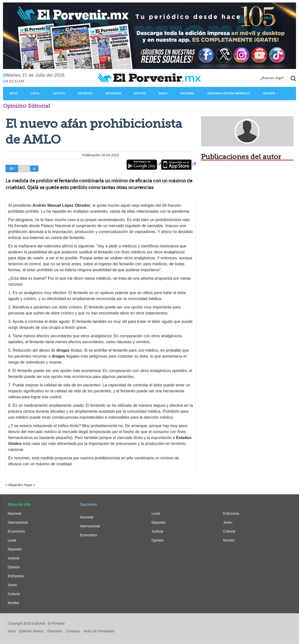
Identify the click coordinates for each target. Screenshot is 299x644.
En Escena (113, 93)
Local (35, 93)
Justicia (59, 93)
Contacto (73, 631)
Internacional (18, 522)
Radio (163, 93)
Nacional (187, 93)
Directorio (55, 631)
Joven (12, 585)
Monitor (14, 603)
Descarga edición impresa (227, 93)
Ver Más (269, 93)
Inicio (14, 93)
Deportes (85, 93)
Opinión (14, 106)
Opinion (14, 567)
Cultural (14, 594)
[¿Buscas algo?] (293, 78)
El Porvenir (56, 623)
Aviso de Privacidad (99, 631)
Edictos (140, 93)
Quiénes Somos (31, 631)
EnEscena (16, 576)
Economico (16, 531)
